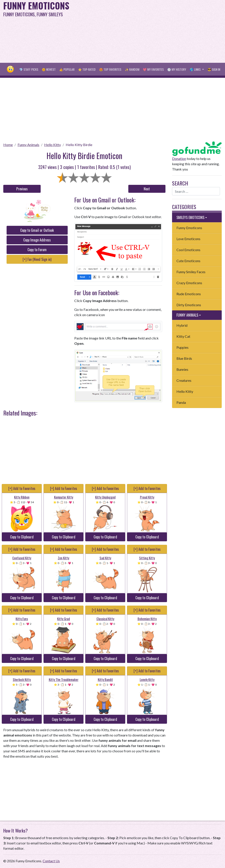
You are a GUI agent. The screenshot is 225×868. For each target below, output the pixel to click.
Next (147, 189)
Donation (179, 159)
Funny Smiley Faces (191, 272)
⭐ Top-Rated (87, 69)
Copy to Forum (37, 250)
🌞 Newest (49, 69)
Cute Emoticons (188, 261)
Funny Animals (28, 145)
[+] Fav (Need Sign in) (37, 259)
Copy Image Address (37, 240)
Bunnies (182, 369)
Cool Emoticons (188, 250)
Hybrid (182, 325)
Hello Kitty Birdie (79, 145)
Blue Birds (184, 358)
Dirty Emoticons (189, 305)
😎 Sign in (214, 69)
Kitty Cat (183, 336)
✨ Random (132, 69)
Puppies (182, 347)
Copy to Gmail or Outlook (37, 230)
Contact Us (51, 861)
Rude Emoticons (189, 294)
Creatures (184, 380)
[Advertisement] (152, 31)
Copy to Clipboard (22, 537)
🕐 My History (177, 69)
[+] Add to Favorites (22, 488)
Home (8, 145)
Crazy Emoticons (189, 283)
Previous (22, 189)
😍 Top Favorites (110, 69)
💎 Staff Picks (29, 69)
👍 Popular (67, 69)
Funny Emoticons (189, 228)
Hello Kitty (53, 145)
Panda (181, 402)
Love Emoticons (188, 239)
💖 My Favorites (153, 69)
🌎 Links (195, 69)
